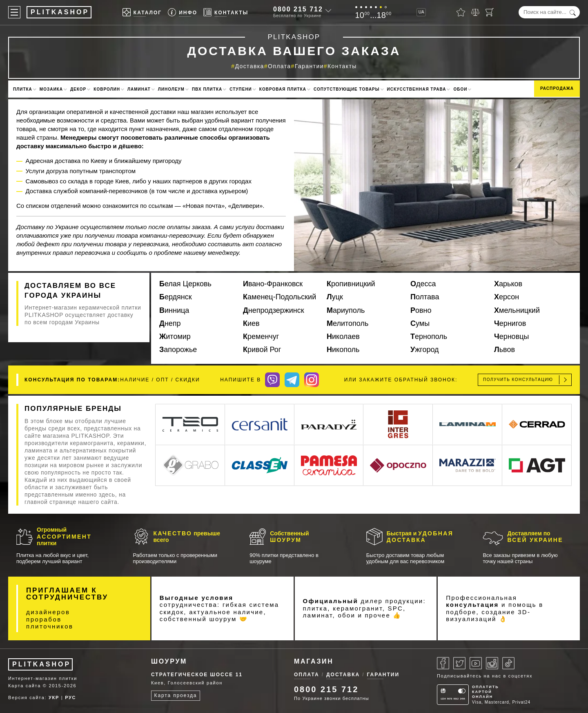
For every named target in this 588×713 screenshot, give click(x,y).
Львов (504, 350)
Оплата (280, 66)
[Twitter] (459, 663)
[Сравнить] (475, 12)
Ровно (421, 310)
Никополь (343, 350)
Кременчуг (261, 336)
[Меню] (14, 12)
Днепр (170, 323)
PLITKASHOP (41, 664)
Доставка (249, 66)
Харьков (508, 284)
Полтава (425, 297)
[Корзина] (490, 12)
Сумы (420, 323)
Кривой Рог (262, 350)
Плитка (23, 89)
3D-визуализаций (488, 616)
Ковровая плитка (283, 89)
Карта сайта (24, 686)
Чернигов (510, 323)
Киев (251, 323)
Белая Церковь (185, 284)
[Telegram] (292, 380)
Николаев (343, 336)
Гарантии (309, 66)
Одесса (423, 284)
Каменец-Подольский (280, 297)
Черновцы (511, 336)
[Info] (183, 12)
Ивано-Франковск (273, 284)
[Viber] (272, 380)
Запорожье (178, 350)
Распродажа (557, 88)
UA (421, 12)
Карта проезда (176, 695)
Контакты (342, 66)
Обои (460, 89)
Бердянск (176, 297)
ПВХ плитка (207, 89)
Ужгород (425, 350)
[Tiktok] (508, 663)
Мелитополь (347, 323)
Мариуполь (346, 310)
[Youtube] (476, 663)
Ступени (241, 89)
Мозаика (51, 89)
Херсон (507, 297)
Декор (78, 89)
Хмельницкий (517, 310)
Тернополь (429, 336)
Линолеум (171, 89)
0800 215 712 (298, 9)
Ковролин (107, 89)
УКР (54, 697)
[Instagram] (312, 380)
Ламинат (139, 89)
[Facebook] (443, 663)
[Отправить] (565, 380)
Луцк (335, 297)
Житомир (175, 336)
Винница (174, 310)
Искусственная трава (417, 89)
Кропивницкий (351, 284)
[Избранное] (461, 12)
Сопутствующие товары (347, 89)
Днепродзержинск (274, 310)
